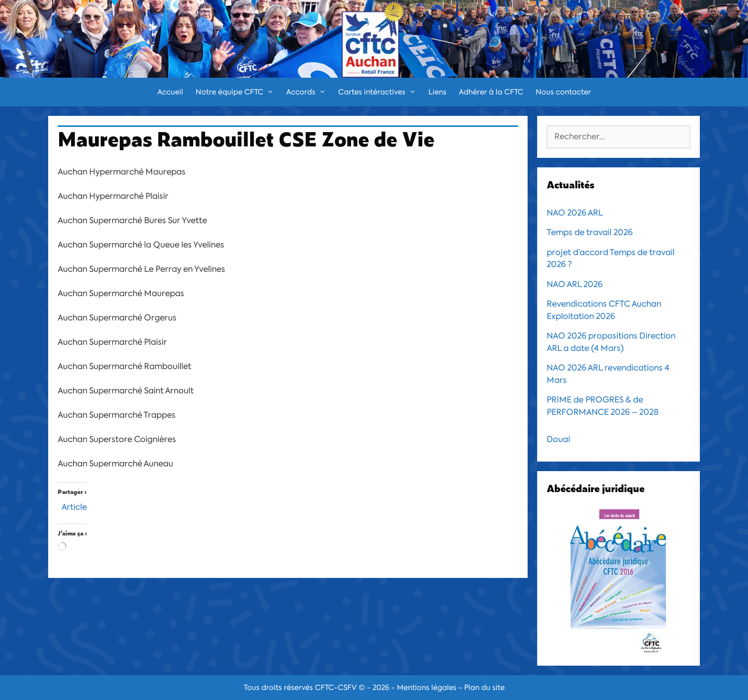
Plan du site (484, 688)
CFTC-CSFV (336, 688)
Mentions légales (427, 688)
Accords (309, 92)
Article (74, 506)
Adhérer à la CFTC (491, 92)
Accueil (170, 92)
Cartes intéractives (380, 92)
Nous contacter (563, 92)
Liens (437, 92)
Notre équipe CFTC (238, 92)
